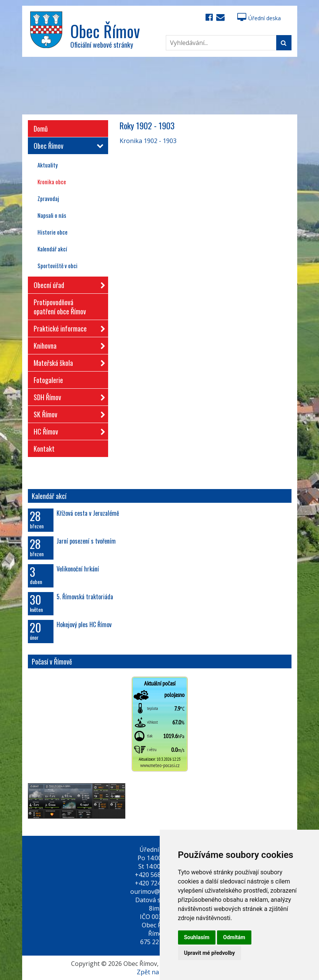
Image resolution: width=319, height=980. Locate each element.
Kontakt (44, 449)
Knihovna (67, 344)
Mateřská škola (67, 361)
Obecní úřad (67, 284)
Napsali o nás (52, 215)
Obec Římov (67, 146)
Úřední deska (259, 18)
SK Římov (67, 413)
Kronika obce (52, 182)
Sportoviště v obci (57, 266)
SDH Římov (67, 396)
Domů (41, 129)
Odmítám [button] (234, 937)
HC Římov (67, 430)
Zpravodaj (48, 198)
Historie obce (53, 232)
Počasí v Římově (52, 661)
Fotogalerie (48, 380)
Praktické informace (67, 327)
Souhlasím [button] (197, 937)
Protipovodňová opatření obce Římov (60, 307)
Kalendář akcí (52, 249)
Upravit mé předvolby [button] (210, 953)
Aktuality (48, 165)
